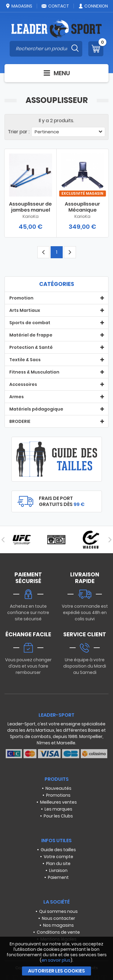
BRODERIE (20, 421)
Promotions (58, 795)
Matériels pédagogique (36, 409)
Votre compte (58, 857)
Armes (17, 397)
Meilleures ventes (58, 802)
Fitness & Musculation (34, 372)
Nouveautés (58, 788)
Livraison (58, 870)
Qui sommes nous (58, 911)
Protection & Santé (31, 347)
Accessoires (23, 384)
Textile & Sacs (25, 360)
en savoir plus (56, 960)
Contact (55, 6)
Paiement (58, 877)
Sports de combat (30, 323)
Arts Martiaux (25, 310)
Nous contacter (58, 918)
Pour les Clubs (58, 816)
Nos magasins (58, 925)
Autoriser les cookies (56, 971)
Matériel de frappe (31, 335)
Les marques (58, 809)
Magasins (19, 6)
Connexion (93, 6)
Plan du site (58, 864)
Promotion (21, 298)
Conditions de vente (58, 932)
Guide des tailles (58, 850)
